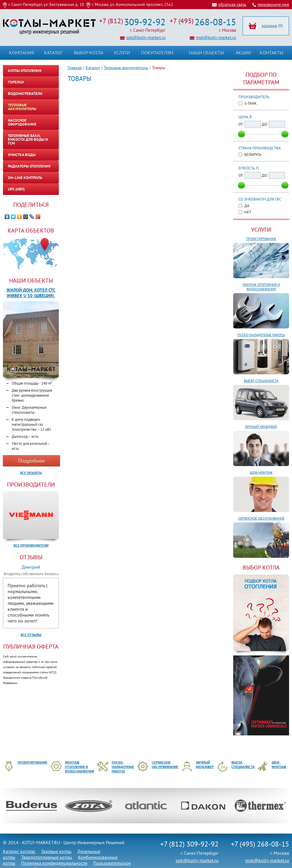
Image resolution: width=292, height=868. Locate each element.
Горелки (16, 82)
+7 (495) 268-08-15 (260, 844)
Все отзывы (31, 635)
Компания (22, 53)
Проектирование (261, 239)
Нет (248, 212)
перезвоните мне (273, 4)
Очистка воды (22, 155)
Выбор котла (89, 53)
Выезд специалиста (261, 381)
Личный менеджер (261, 427)
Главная (75, 68)
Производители (31, 485)
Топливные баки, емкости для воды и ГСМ (28, 140)
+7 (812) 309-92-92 (189, 844)
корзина (269, 26)
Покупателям (157, 53)
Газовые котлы (56, 851)
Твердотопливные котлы (47, 857)
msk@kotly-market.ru (216, 37)
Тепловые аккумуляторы (126, 68)
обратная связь (232, 4)
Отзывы (31, 557)
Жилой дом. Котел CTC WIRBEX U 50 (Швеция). (31, 293)
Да (247, 206)
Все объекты (31, 473)
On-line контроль (25, 178)
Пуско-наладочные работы (261, 335)
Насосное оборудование (22, 122)
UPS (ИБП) (16, 189)
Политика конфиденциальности (54, 863)
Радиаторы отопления (29, 166)
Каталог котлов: (19, 851)
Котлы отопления (25, 71)
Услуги (261, 230)
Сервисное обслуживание (261, 518)
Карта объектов (31, 231)
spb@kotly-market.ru (146, 37)
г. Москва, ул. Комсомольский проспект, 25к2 (132, 4)
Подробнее (31, 461)
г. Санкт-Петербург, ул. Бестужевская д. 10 (46, 4)
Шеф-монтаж (261, 472)
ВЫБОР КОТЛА (261, 567)
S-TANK (251, 103)
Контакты (271, 53)
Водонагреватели (25, 94)
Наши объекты (31, 281)
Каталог (93, 68)
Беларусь (253, 155)
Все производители (31, 545)
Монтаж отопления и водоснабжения (261, 287)
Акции (243, 53)
